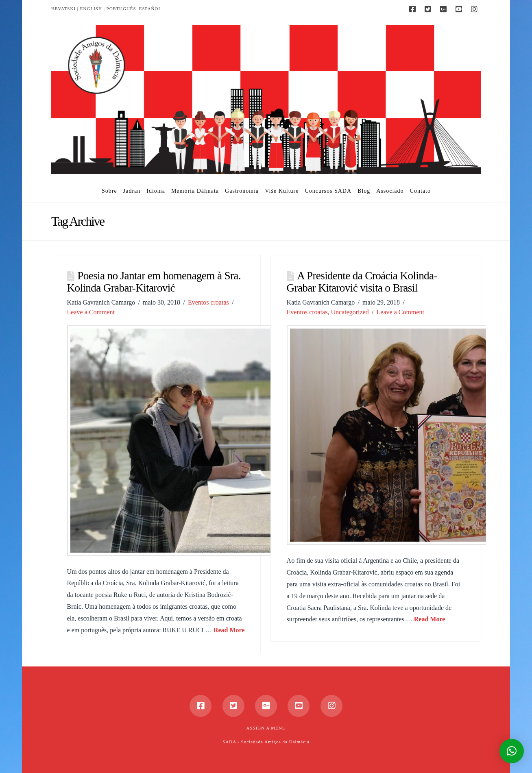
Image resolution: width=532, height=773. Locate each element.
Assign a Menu (266, 728)
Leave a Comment (91, 312)
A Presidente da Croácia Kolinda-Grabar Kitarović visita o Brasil (362, 282)
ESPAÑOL (150, 9)
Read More (229, 630)
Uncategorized (350, 312)
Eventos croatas (208, 302)
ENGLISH (91, 9)
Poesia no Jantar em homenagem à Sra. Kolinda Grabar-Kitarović (154, 282)
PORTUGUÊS (121, 9)
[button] (512, 751)
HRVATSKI (63, 9)
